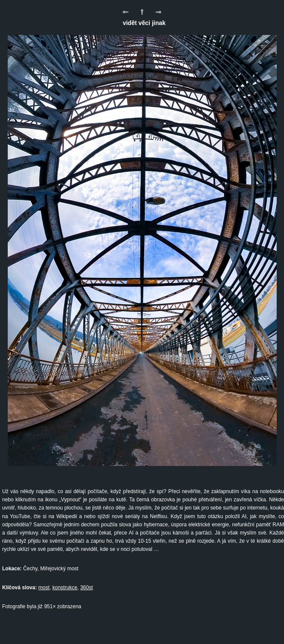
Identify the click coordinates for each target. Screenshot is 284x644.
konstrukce (65, 588)
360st (86, 588)
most (44, 588)
